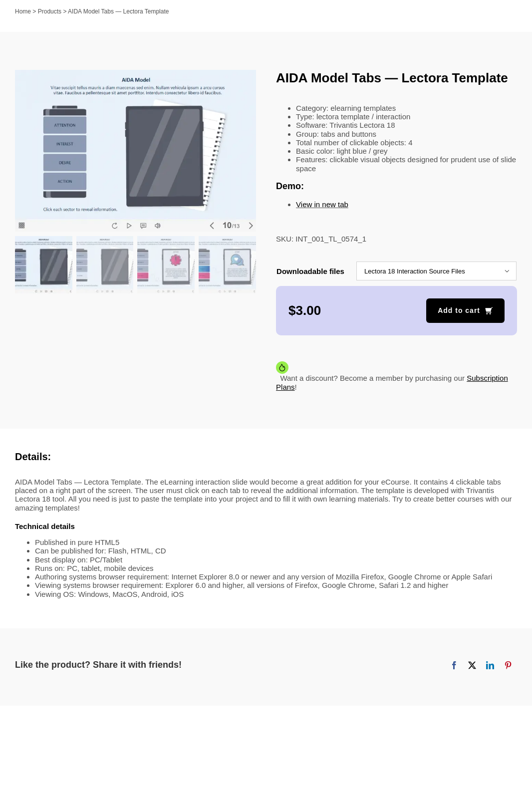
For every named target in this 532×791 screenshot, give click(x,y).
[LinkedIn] (490, 665)
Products (50, 11)
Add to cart (459, 310)
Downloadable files (310, 271)
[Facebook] (454, 665)
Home (23, 11)
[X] (472, 665)
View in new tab (322, 204)
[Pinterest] (508, 665)
